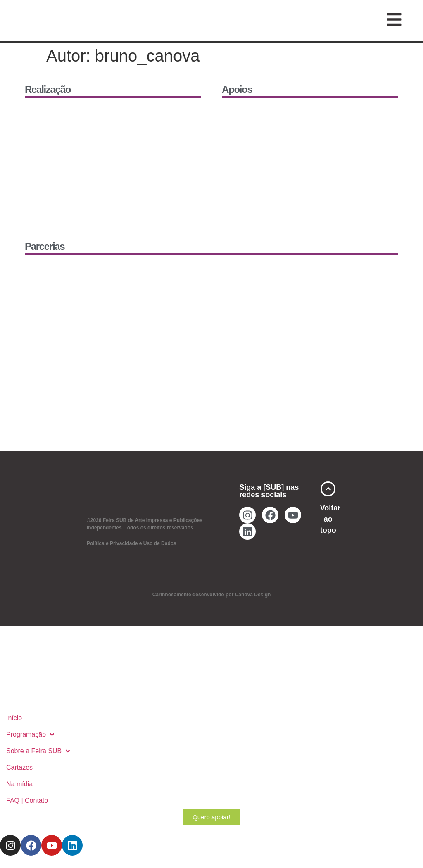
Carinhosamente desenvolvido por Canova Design (212, 595)
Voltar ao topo (330, 519)
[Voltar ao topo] (328, 489)
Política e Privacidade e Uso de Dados (132, 543)
